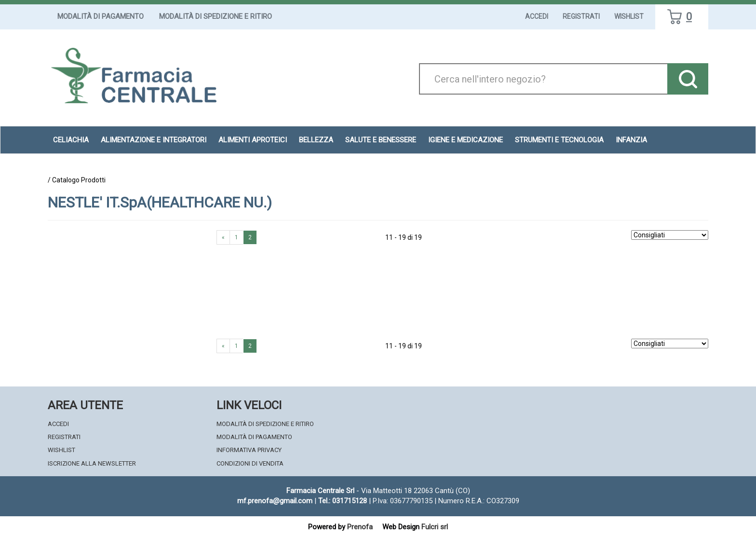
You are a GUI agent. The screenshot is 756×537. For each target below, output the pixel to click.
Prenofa (360, 527)
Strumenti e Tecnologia (559, 140)
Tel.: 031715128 (343, 501)
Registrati (581, 16)
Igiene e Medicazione (466, 140)
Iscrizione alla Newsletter (92, 463)
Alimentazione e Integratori (154, 140)
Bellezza (316, 140)
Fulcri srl (435, 527)
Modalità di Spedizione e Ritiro (216, 16)
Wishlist (629, 16)
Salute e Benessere (381, 140)
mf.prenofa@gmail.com (275, 501)
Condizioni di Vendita (250, 463)
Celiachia (71, 140)
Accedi (537, 16)
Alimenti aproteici (253, 140)
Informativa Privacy (249, 450)
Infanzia (631, 140)
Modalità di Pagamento (101, 16)
